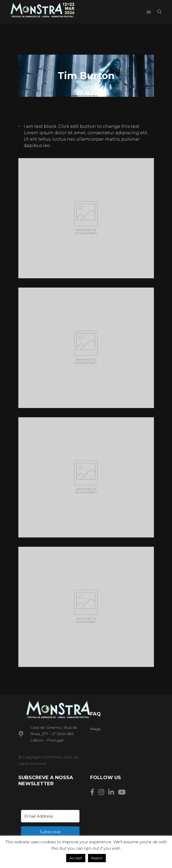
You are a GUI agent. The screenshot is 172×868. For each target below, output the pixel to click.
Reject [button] (97, 858)
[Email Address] (50, 816)
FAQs (95, 729)
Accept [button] (76, 858)
